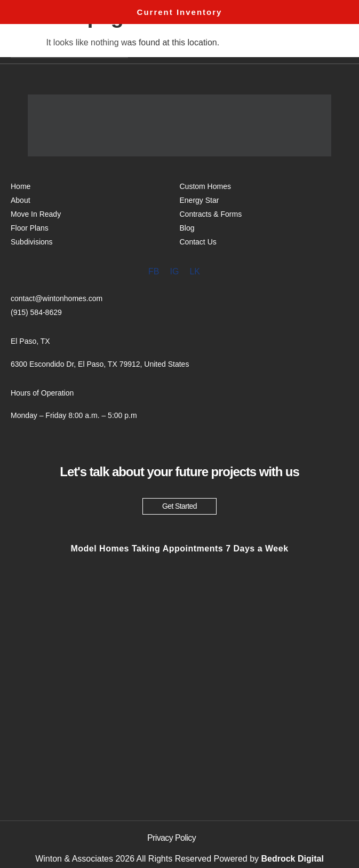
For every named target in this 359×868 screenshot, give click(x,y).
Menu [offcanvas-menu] (308, 46)
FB (154, 271)
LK (195, 271)
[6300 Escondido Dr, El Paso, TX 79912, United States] (179, 714)
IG (174, 271)
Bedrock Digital (292, 859)
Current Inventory (180, 12)
